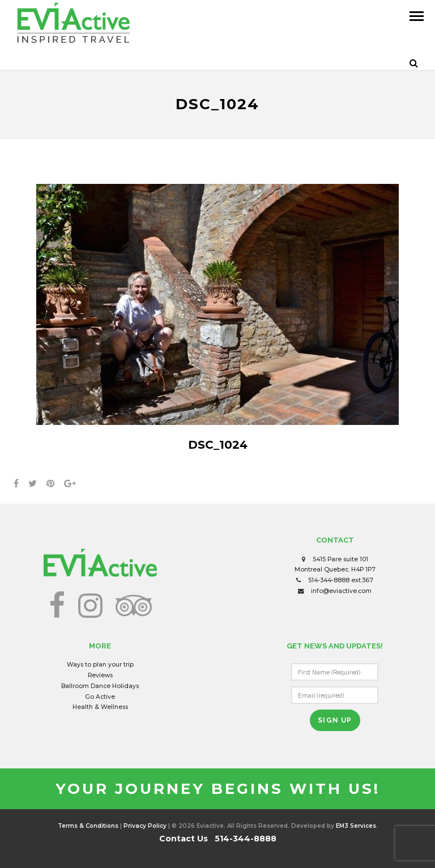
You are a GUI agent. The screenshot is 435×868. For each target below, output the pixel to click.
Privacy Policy (145, 826)
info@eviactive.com (341, 591)
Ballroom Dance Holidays (100, 686)
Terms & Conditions (88, 826)
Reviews (100, 675)
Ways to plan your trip (100, 665)
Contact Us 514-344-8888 (218, 839)
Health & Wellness (100, 707)
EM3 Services (356, 826)
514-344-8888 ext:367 (341, 580)
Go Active (100, 697)
